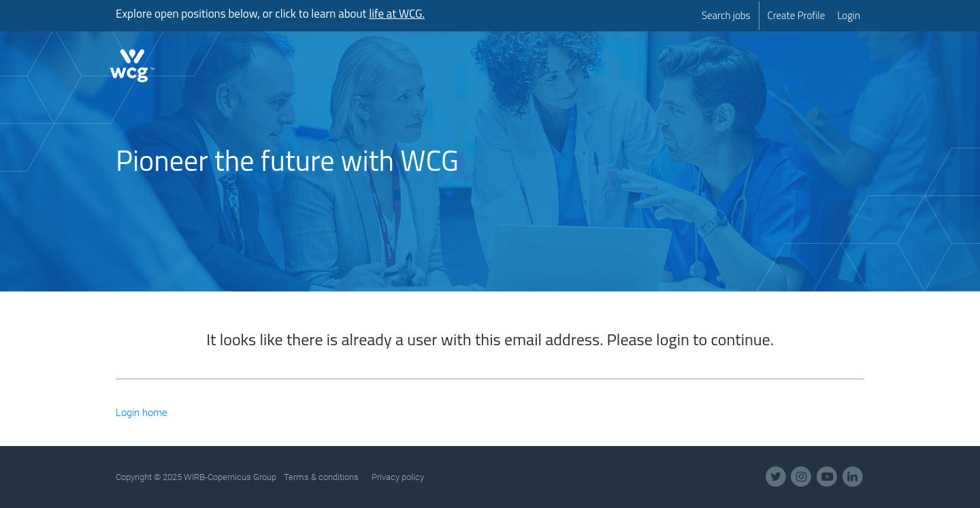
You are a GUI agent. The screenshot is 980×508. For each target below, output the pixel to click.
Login (849, 15)
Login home (142, 413)
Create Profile (797, 15)
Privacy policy (398, 477)
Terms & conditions (321, 477)
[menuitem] (726, 16)
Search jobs (726, 15)
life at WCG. (397, 14)
